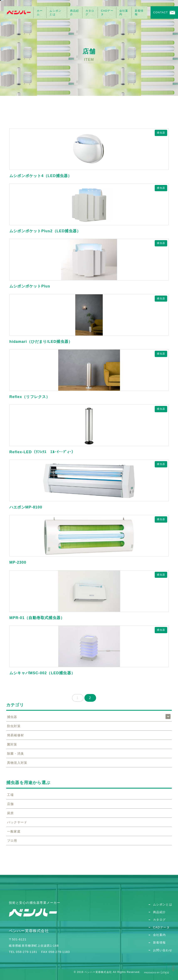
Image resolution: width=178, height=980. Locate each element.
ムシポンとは (55, 12)
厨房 (10, 813)
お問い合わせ (163, 950)
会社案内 (124, 12)
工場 (10, 795)
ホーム (40, 12)
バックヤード (17, 822)
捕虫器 (161, 133)
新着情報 (139, 12)
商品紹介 (75, 12)
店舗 (10, 804)
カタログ (90, 12)
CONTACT (161, 12)
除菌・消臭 (15, 753)
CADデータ (107, 12)
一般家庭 (14, 831)
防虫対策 (14, 726)
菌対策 (12, 744)
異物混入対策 (17, 763)
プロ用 (12, 841)
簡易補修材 (15, 735)
